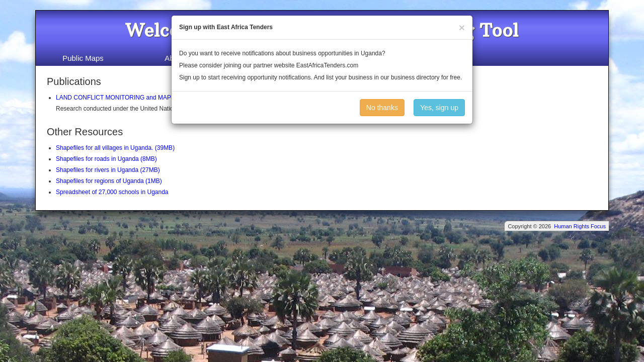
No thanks (382, 108)
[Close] (462, 27)
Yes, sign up (439, 108)
